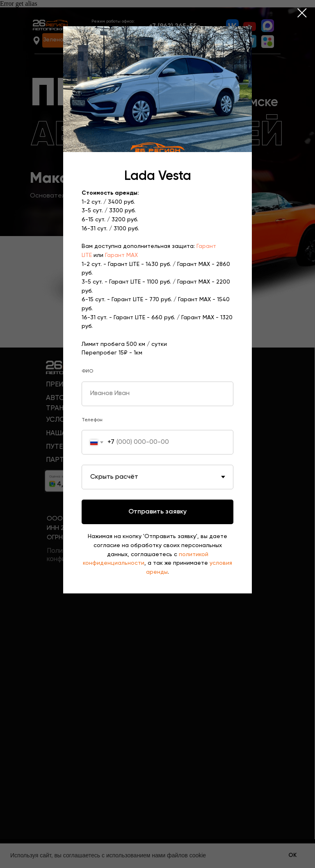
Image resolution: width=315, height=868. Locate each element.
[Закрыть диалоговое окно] (302, 13)
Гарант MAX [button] (121, 255)
